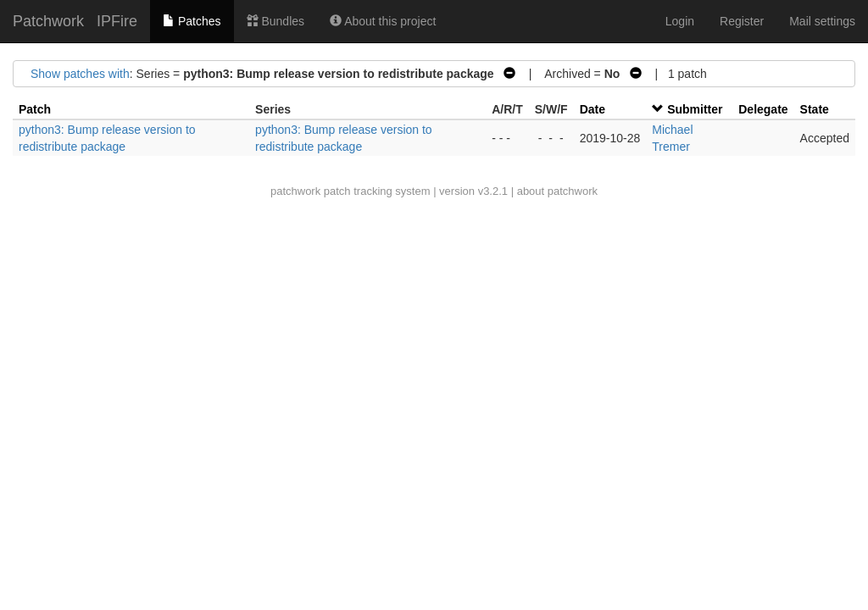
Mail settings (822, 21)
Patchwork (48, 21)
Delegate (763, 109)
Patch (35, 109)
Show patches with (80, 74)
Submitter (695, 109)
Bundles (275, 21)
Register (742, 21)
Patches (192, 21)
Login (680, 21)
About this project (383, 21)
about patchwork (557, 191)
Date (593, 109)
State (815, 109)
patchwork (295, 191)
